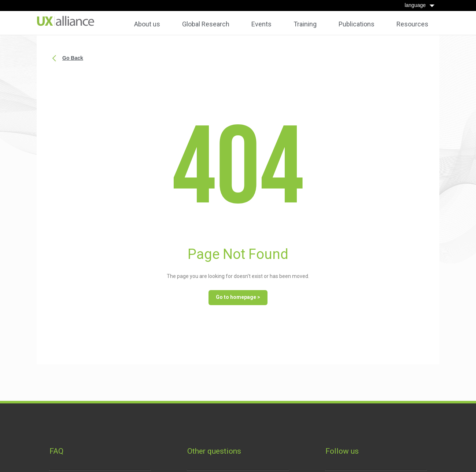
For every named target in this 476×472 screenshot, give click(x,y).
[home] (66, 21)
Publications (357, 24)
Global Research (206, 24)
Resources (412, 24)
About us (147, 24)
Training (305, 24)
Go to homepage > (238, 297)
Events (261, 24)
